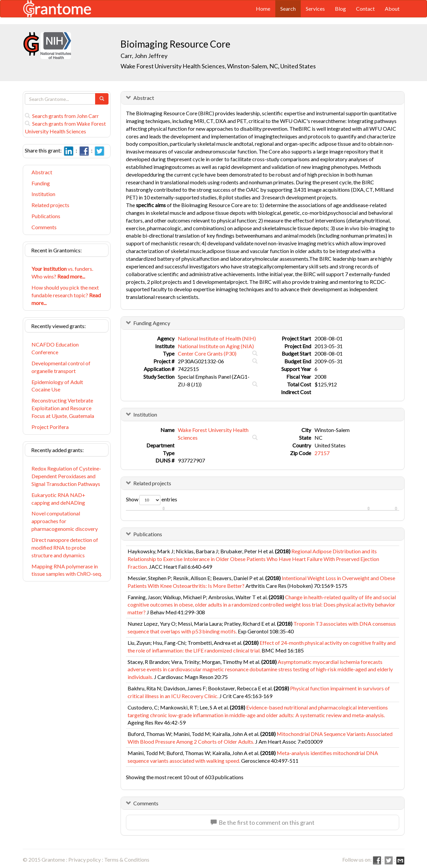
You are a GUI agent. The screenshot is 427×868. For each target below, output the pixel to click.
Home (263, 9)
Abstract (42, 172)
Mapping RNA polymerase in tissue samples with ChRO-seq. (67, 570)
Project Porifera (50, 427)
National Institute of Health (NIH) (217, 338)
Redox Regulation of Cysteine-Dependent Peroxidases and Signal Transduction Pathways (66, 476)
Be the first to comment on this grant (263, 822)
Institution (43, 194)
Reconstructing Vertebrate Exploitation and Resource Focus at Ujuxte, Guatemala (63, 408)
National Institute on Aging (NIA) (216, 346)
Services (315, 9)
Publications (46, 216)
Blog (340, 9)
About (392, 9)
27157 (322, 453)
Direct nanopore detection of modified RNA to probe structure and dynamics (65, 547)
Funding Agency (152, 323)
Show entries (152, 500)
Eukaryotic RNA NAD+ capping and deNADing (58, 499)
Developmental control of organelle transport (61, 367)
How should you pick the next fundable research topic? (66, 295)
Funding (41, 183)
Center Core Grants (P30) (207, 353)
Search (288, 9)
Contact (365, 9)
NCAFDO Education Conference (55, 348)
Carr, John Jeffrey (144, 56)
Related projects (50, 205)
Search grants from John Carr (62, 116)
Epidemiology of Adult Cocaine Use (57, 386)
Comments (44, 227)
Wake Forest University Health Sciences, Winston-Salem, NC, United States (218, 66)
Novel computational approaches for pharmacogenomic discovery (65, 521)
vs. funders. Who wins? (62, 272)
